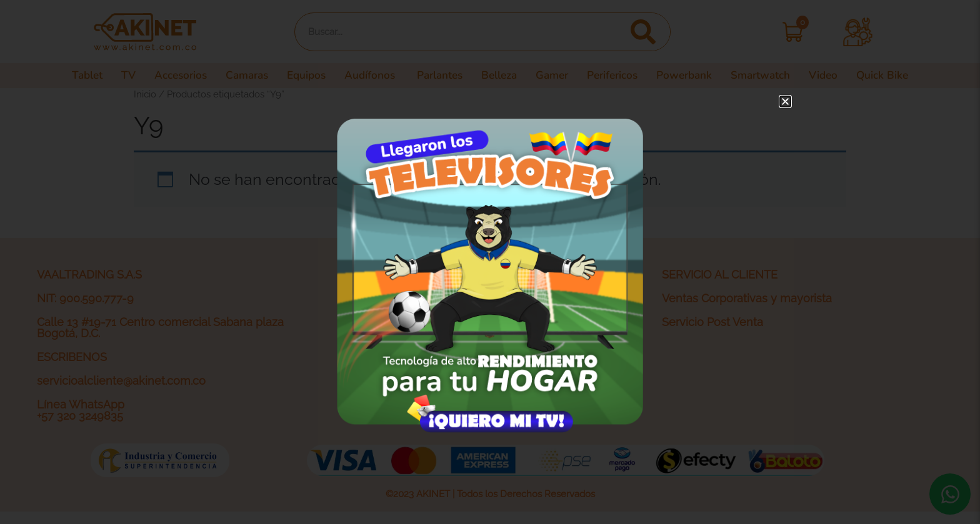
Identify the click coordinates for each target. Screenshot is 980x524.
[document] (490, 262)
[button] (785, 101)
